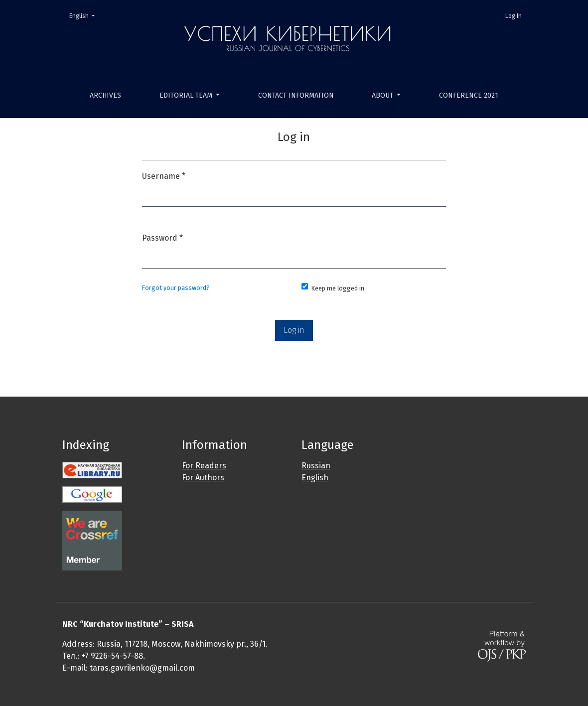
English (85, 15)
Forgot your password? (176, 288)
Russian (316, 466)
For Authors (203, 478)
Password (162, 237)
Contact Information (296, 95)
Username (164, 175)
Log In (514, 16)
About (383, 95)
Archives (105, 95)
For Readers (204, 466)
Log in (294, 330)
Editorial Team (187, 95)
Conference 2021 (469, 95)
